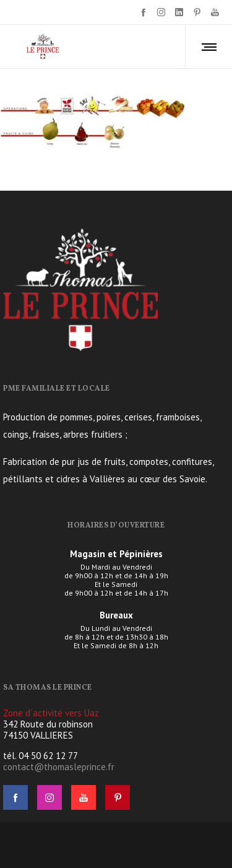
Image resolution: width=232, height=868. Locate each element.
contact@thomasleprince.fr (59, 767)
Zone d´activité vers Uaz (51, 713)
